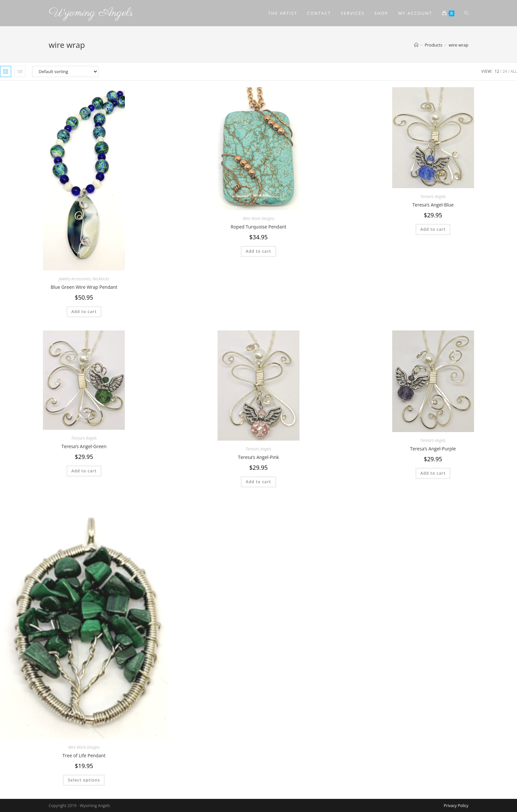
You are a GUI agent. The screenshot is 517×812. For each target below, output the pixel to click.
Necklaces (101, 279)
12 (497, 71)
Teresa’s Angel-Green (84, 446)
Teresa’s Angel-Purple (433, 449)
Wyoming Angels (91, 13)
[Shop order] (65, 71)
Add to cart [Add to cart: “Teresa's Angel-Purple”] (433, 473)
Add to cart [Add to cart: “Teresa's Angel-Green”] (84, 471)
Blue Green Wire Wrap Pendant (84, 287)
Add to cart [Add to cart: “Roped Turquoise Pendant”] (258, 251)
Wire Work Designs (258, 218)
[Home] (416, 45)
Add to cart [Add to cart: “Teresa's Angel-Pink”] (258, 482)
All (514, 71)
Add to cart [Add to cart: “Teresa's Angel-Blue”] (433, 229)
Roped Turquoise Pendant (258, 227)
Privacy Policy (456, 806)
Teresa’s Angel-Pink (258, 457)
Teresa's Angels (433, 197)
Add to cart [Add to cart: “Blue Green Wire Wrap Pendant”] (84, 312)
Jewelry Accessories (75, 279)
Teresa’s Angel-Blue (433, 205)
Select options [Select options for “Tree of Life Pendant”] (84, 780)
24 (505, 71)
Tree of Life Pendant (84, 755)
